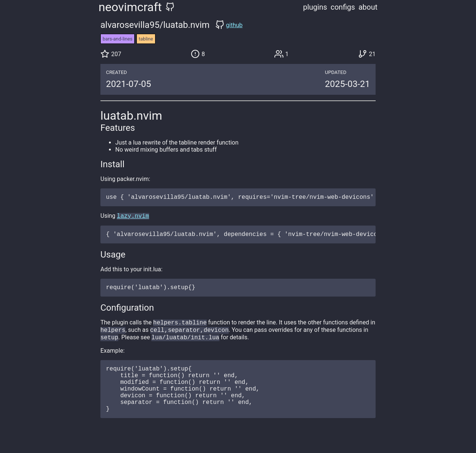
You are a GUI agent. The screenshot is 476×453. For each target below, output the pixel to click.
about (368, 7)
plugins (315, 7)
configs (343, 7)
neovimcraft (130, 7)
